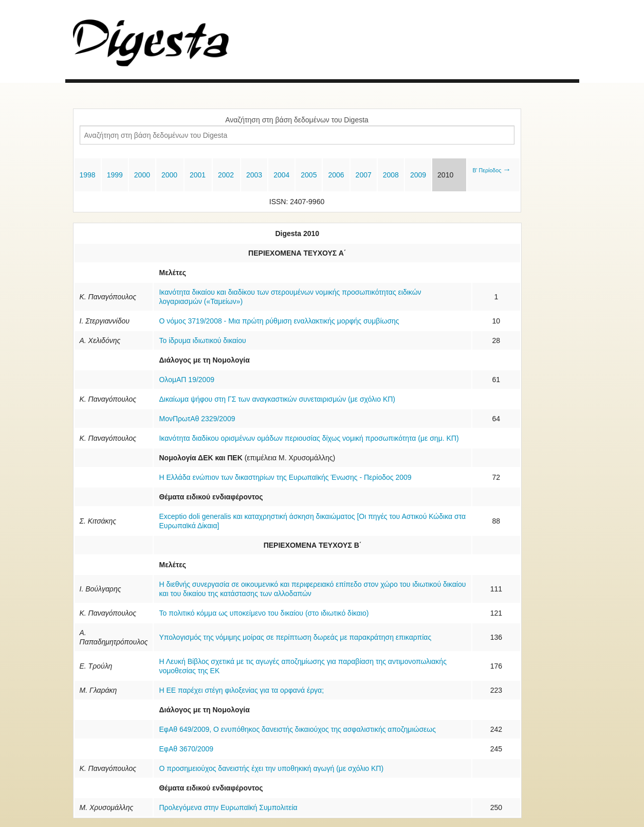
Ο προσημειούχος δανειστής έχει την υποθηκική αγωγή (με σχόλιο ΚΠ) (271, 768)
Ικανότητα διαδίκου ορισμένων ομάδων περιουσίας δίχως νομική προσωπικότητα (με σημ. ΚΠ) (309, 438)
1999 (115, 175)
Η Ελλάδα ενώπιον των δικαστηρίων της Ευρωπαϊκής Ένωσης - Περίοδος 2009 (285, 477)
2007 (364, 175)
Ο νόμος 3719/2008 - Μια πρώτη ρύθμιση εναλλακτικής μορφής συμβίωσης (279, 321)
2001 (198, 175)
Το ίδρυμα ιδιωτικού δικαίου (202, 340)
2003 (254, 175)
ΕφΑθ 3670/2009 (186, 749)
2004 (281, 175)
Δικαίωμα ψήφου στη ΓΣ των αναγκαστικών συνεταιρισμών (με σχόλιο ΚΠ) (277, 399)
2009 (418, 175)
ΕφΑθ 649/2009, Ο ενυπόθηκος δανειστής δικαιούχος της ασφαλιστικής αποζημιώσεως (297, 729)
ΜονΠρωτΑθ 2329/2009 (197, 419)
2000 (142, 175)
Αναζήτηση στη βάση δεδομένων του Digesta (297, 120)
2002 (226, 175)
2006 (336, 175)
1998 (88, 175)
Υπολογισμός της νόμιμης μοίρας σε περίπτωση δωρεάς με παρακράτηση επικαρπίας (295, 637)
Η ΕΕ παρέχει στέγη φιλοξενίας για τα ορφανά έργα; (241, 690)
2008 (391, 175)
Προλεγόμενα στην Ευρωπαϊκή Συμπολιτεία (228, 807)
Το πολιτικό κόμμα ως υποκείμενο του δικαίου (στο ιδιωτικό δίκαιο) (264, 613)
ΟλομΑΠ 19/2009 (186, 380)
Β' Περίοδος (492, 170)
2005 (309, 175)
